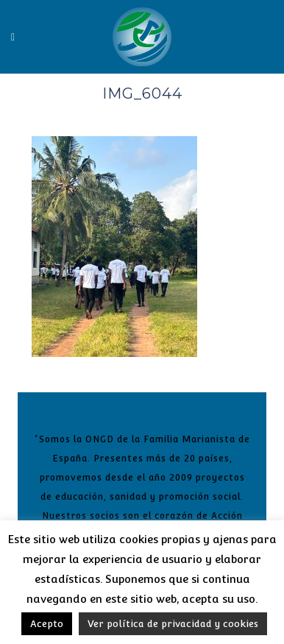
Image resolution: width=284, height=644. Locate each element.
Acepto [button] (47, 624)
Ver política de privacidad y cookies (173, 624)
